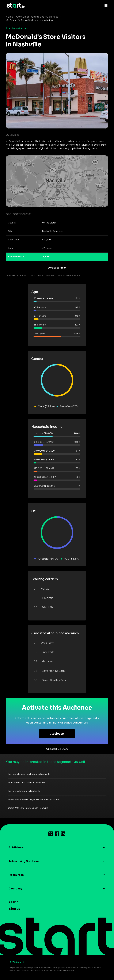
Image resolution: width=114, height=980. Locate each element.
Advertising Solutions (24, 861)
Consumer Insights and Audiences (37, 17)
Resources (16, 875)
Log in (14, 902)
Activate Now (57, 268)
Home (9, 17)
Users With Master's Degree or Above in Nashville (34, 799)
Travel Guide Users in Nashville (24, 791)
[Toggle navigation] (105, 5)
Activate (57, 734)
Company (15, 889)
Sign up (15, 909)
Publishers (16, 848)
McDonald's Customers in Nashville (26, 783)
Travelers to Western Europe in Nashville (29, 774)
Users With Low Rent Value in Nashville (28, 808)
